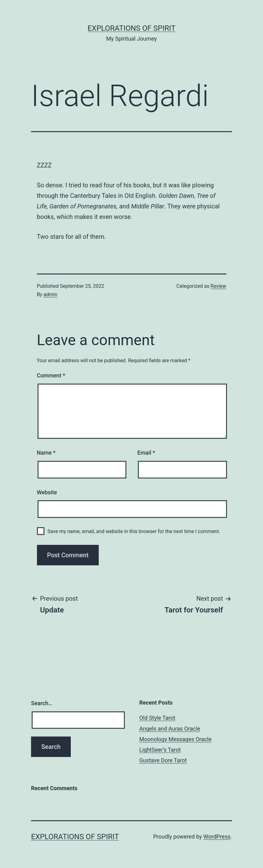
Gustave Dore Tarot (163, 760)
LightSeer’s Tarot (160, 750)
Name (46, 453)
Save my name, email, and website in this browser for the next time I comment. (134, 531)
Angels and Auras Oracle (170, 729)
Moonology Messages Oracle (176, 739)
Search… (42, 703)
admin (50, 294)
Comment (51, 375)
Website (47, 492)
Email (146, 453)
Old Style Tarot (157, 718)
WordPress (217, 837)
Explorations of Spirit (131, 28)
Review (218, 286)
